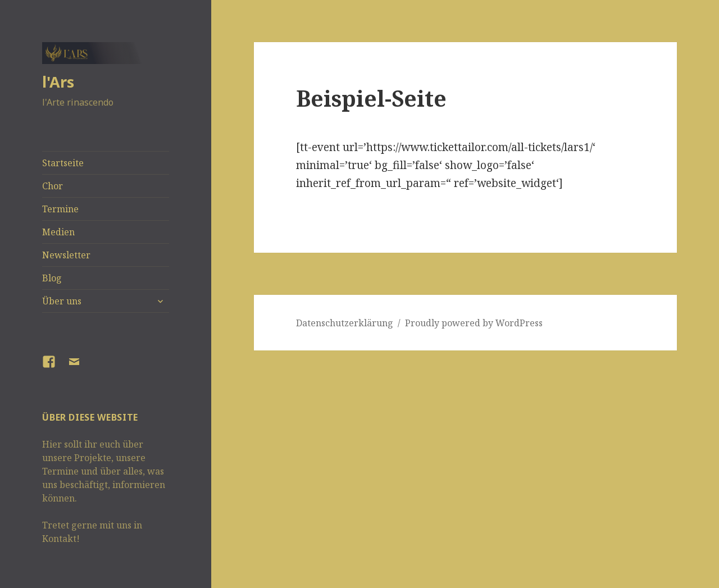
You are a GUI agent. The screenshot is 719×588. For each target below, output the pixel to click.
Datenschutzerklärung (345, 323)
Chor (53, 186)
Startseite (63, 163)
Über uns (62, 301)
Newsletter (66, 255)
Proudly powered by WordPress (474, 323)
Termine (60, 209)
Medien (58, 232)
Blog (52, 278)
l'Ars (58, 82)
